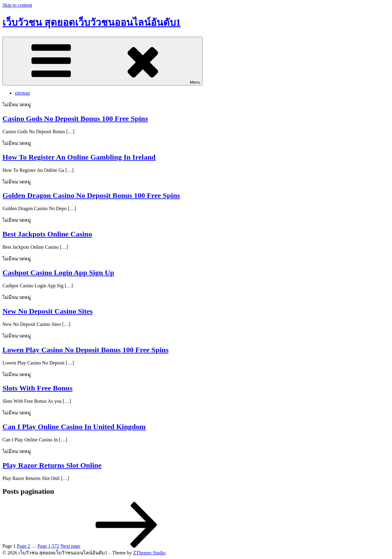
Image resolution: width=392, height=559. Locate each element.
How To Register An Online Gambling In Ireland (79, 157)
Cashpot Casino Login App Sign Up (58, 273)
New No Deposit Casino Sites (48, 311)
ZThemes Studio (149, 553)
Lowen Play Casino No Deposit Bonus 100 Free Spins (85, 350)
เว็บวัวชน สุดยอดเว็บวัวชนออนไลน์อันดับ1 (92, 22)
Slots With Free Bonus (38, 388)
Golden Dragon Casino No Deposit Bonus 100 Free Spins (91, 195)
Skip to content (17, 5)
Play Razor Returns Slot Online (52, 465)
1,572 (48, 546)
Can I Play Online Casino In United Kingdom (74, 427)
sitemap (22, 93)
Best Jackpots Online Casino (47, 234)
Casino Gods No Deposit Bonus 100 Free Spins (75, 119)
